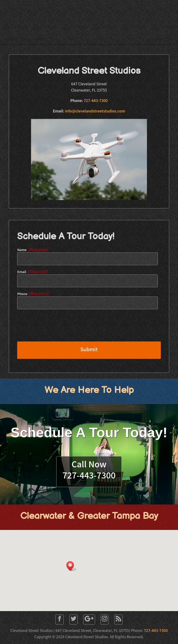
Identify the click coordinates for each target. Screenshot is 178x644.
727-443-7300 (96, 101)
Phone (33, 294)
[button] (72, 566)
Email (32, 272)
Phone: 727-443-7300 (25, 40)
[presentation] (52, 328)
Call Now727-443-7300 (89, 471)
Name (33, 250)
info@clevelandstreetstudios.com (95, 112)
